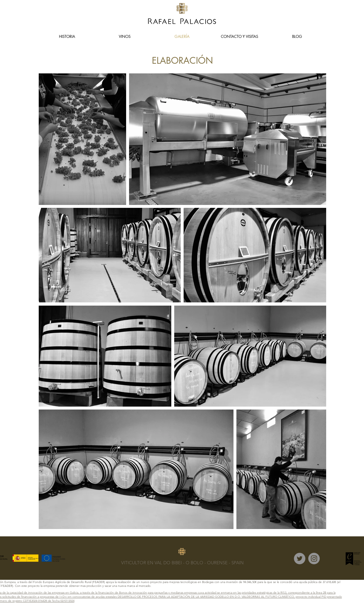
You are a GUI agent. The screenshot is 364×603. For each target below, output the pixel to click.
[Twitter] (300, 559)
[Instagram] (314, 559)
